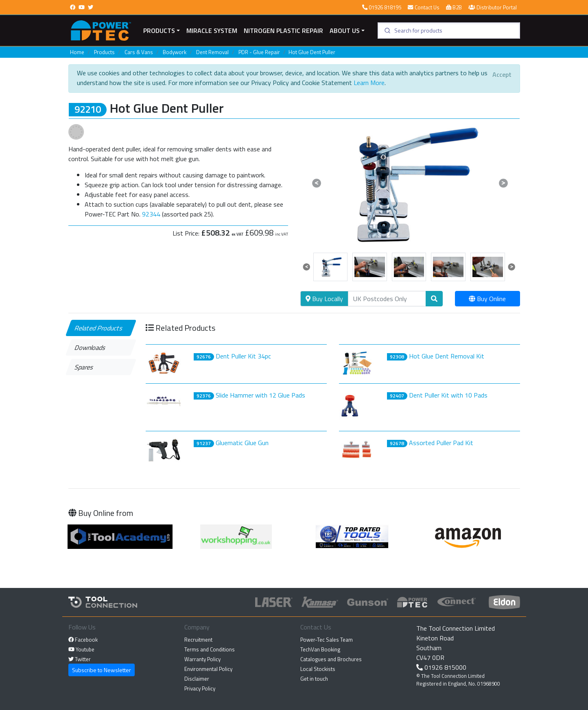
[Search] (387, 299)
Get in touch (314, 679)
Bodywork (175, 52)
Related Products (99, 328)
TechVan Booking (320, 649)
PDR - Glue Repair (259, 52)
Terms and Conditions (210, 649)
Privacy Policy (200, 688)
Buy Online (487, 299)
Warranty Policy (202, 659)
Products (159, 31)
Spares (84, 367)
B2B (454, 7)
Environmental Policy (208, 669)
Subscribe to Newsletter (102, 670)
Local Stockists (318, 669)
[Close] (502, 74)
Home (77, 52)
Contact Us (423, 7)
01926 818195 (382, 7)
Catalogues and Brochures (331, 659)
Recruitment (198, 640)
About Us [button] (345, 31)
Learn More (369, 83)
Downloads (90, 347)
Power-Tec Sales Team (327, 640)
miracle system (212, 31)
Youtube (81, 649)
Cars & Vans (139, 52)
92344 (151, 214)
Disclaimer (197, 679)
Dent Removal (212, 52)
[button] (317, 183)
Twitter (80, 659)
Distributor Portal (493, 7)
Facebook (83, 640)
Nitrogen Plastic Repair (283, 31)
